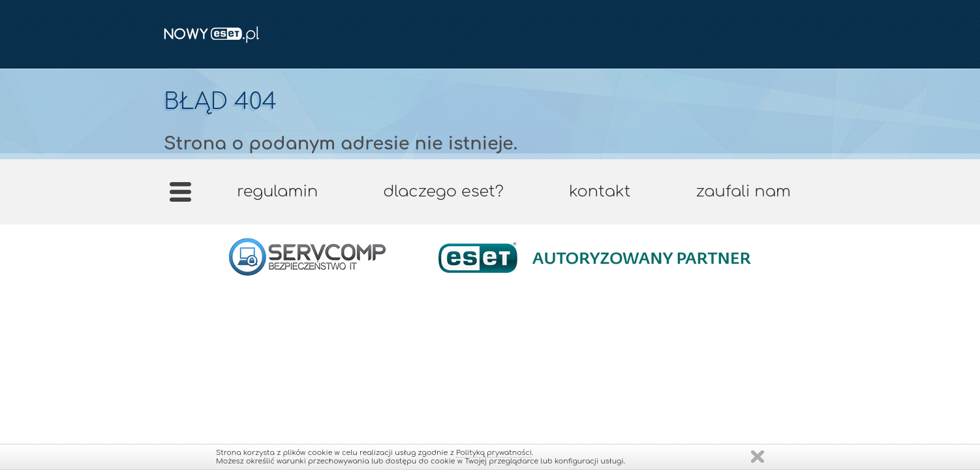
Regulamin (277, 192)
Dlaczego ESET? (443, 192)
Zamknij (758, 457)
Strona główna (180, 196)
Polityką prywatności (494, 453)
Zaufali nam (743, 192)
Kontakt (600, 192)
